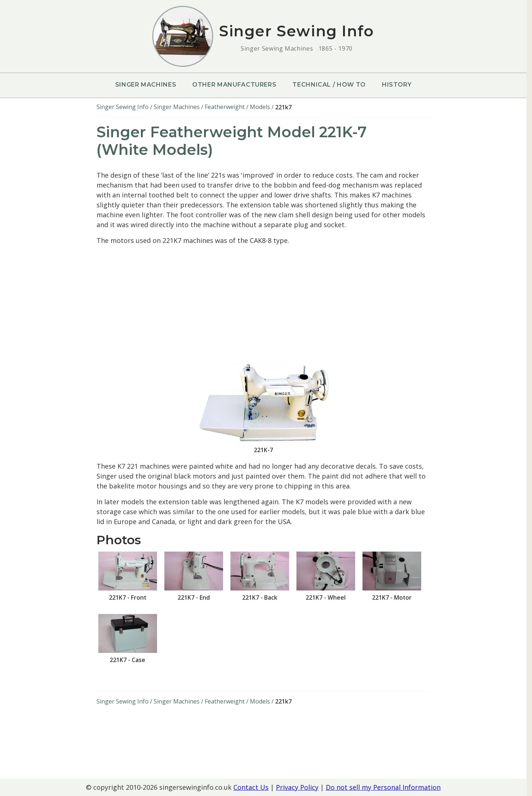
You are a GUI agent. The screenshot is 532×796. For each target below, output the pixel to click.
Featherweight (225, 107)
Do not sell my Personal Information (383, 787)
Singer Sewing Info (123, 107)
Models (260, 107)
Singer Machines (146, 85)
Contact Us (251, 787)
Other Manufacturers (234, 85)
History (397, 85)
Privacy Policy (297, 787)
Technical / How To (329, 85)
